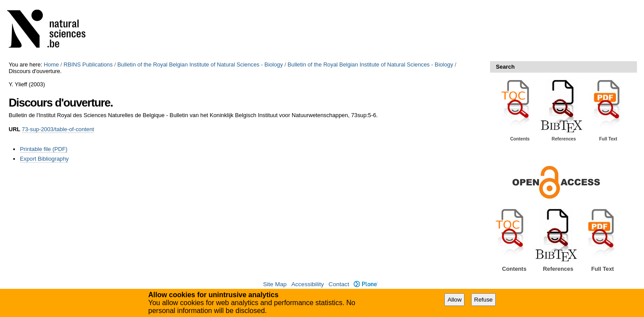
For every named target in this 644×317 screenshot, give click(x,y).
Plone (366, 284)
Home (51, 65)
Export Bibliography (44, 159)
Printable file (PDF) (44, 149)
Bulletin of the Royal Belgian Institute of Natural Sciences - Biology (200, 65)
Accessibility (307, 284)
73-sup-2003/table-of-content (58, 129)
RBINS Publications (88, 65)
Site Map (275, 284)
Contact (339, 284)
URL (15, 129)
